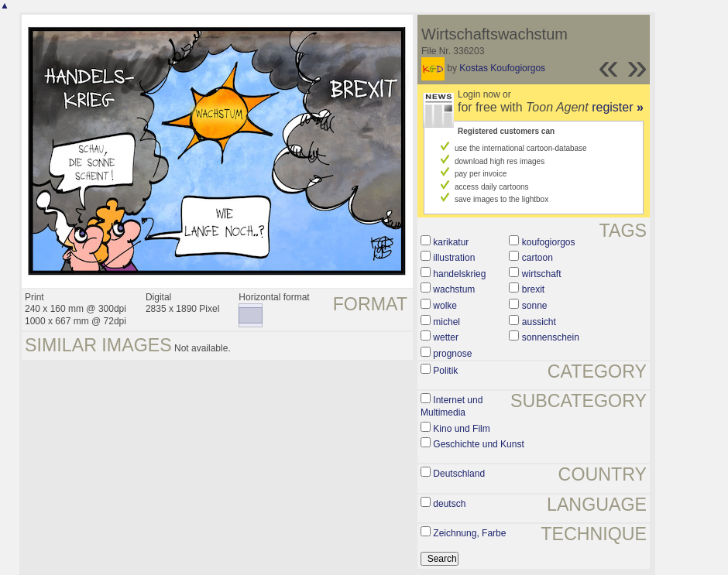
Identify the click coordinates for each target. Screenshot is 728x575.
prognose (452, 354)
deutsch (449, 504)
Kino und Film (461, 429)
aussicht (539, 322)
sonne (535, 306)
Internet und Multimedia (452, 406)
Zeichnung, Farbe (469, 533)
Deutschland (459, 474)
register (618, 107)
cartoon (537, 258)
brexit (533, 289)
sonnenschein (551, 337)
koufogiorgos (549, 242)
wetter (446, 337)
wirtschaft (542, 274)
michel (446, 322)
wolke (445, 306)
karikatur (451, 242)
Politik (445, 371)
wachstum (454, 289)
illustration (454, 258)
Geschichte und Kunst (478, 444)
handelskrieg (459, 274)
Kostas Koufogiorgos (502, 68)
